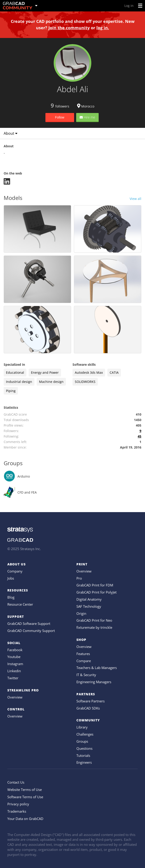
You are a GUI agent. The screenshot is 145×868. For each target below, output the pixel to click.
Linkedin (14, 671)
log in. (103, 28)
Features (83, 654)
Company (15, 571)
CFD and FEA (27, 492)
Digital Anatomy (89, 599)
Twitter (13, 678)
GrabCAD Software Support (29, 623)
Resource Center (20, 604)
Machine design (51, 382)
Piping (11, 391)
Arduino (24, 476)
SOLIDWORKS (85, 382)
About (11, 133)
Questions (84, 748)
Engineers (84, 762)
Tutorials (83, 755)
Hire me (87, 117)
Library (82, 727)
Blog (11, 597)
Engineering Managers (94, 682)
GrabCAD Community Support (31, 631)
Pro (79, 578)
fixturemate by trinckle (94, 627)
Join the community (69, 28)
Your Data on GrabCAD (25, 819)
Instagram (15, 664)
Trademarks (17, 811)
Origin (81, 613)
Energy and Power (45, 372)
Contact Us (16, 782)
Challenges (85, 734)
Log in (129, 6)
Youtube (14, 657)
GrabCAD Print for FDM (95, 585)
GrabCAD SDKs (88, 708)
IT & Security (86, 675)
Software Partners (91, 701)
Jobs (11, 578)
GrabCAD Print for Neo (94, 620)
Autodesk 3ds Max (89, 372)
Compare (84, 661)
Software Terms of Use (25, 797)
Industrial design (19, 382)
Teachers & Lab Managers (97, 668)
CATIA (114, 372)
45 (139, 436)
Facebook (15, 650)
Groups (82, 741)
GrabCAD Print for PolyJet (96, 592)
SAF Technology (89, 606)
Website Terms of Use (25, 790)
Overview (15, 697)
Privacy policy (18, 804)
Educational (15, 372)
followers (60, 106)
